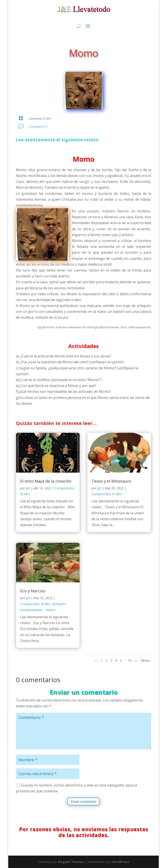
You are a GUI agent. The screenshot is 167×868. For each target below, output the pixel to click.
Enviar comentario (83, 801)
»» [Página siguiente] (136, 661)
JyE (28, 488)
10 (130, 661)
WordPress (121, 862)
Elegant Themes (71, 862)
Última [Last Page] (145, 661)
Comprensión (64, 488)
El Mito (47, 119)
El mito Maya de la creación (46, 481)
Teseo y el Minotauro (111, 481)
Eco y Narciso (33, 591)
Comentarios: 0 (38, 127)
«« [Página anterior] (96, 661)
